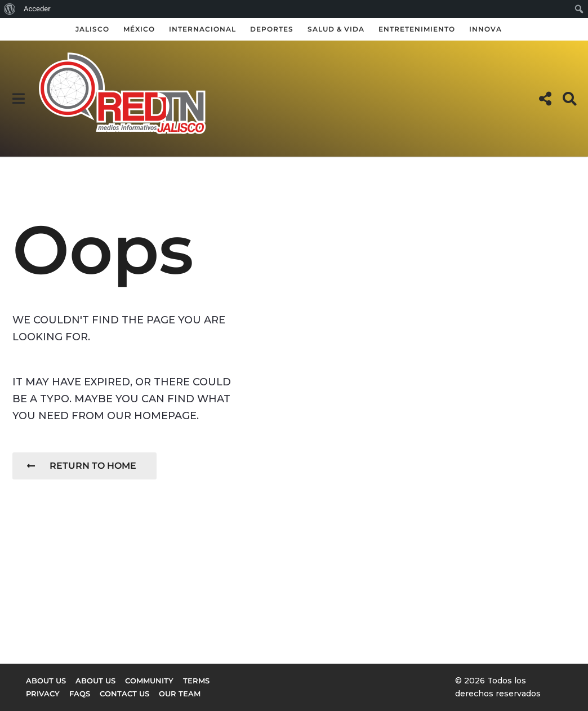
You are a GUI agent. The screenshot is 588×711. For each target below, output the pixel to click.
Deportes (272, 29)
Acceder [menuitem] (37, 9)
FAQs (80, 694)
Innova (485, 29)
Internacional (202, 29)
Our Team (180, 694)
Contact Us (124, 694)
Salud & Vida (336, 29)
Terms (196, 681)
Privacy (43, 694)
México (139, 29)
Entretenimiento (417, 29)
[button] (18, 99)
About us (46, 681)
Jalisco (92, 29)
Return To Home (82, 466)
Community (149, 681)
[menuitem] (10, 9)
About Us (95, 681)
